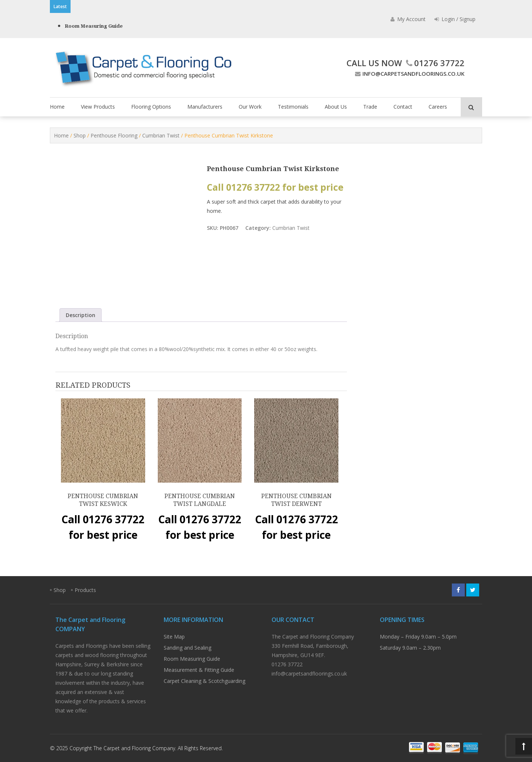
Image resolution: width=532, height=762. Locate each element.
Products (85, 590)
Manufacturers (205, 107)
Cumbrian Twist (161, 135)
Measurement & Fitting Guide (199, 670)
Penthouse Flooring (114, 135)
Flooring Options (151, 107)
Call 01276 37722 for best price (275, 187)
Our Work (250, 107)
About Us (336, 107)
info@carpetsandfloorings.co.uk (409, 74)
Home (57, 107)
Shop (80, 135)
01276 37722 (434, 63)
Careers (438, 107)
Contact (403, 107)
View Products (98, 107)
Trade (370, 107)
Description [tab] (81, 315)
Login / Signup (455, 19)
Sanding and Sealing (187, 648)
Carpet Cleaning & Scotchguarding (204, 681)
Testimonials (293, 107)
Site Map (174, 637)
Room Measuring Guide (94, 26)
